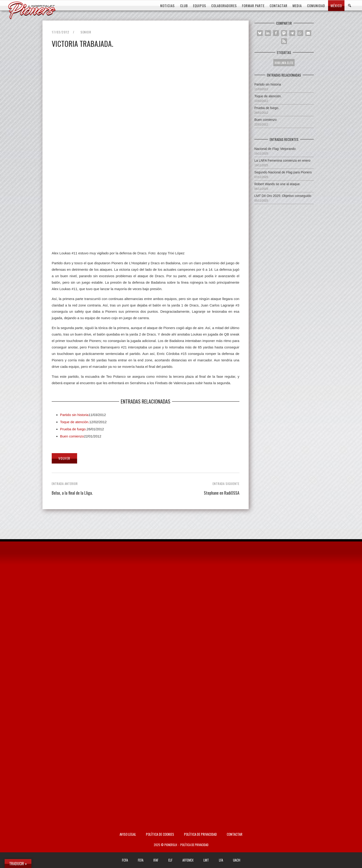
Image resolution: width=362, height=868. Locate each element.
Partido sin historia (74, 415)
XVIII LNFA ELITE (284, 63)
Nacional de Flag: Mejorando (275, 149)
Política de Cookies (160, 834)
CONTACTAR (279, 6)
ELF (170, 860)
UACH (237, 860)
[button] (260, 33)
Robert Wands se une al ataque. (278, 184)
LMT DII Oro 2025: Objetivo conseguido (283, 196)
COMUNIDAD (316, 6)
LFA (221, 860)
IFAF (156, 860)
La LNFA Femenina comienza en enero (282, 161)
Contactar (235, 834)
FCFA (125, 860)
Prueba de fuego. (73, 429)
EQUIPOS (200, 6)
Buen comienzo (72, 436)
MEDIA (297, 6)
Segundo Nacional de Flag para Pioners (283, 172)
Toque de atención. (75, 422)
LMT (206, 860)
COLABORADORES (224, 6)
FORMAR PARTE (253, 6)
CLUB (184, 6)
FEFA (141, 860)
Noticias (167, 6)
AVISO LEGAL (128, 834)
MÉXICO (336, 6)
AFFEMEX (188, 860)
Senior (86, 32)
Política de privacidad (200, 834)
